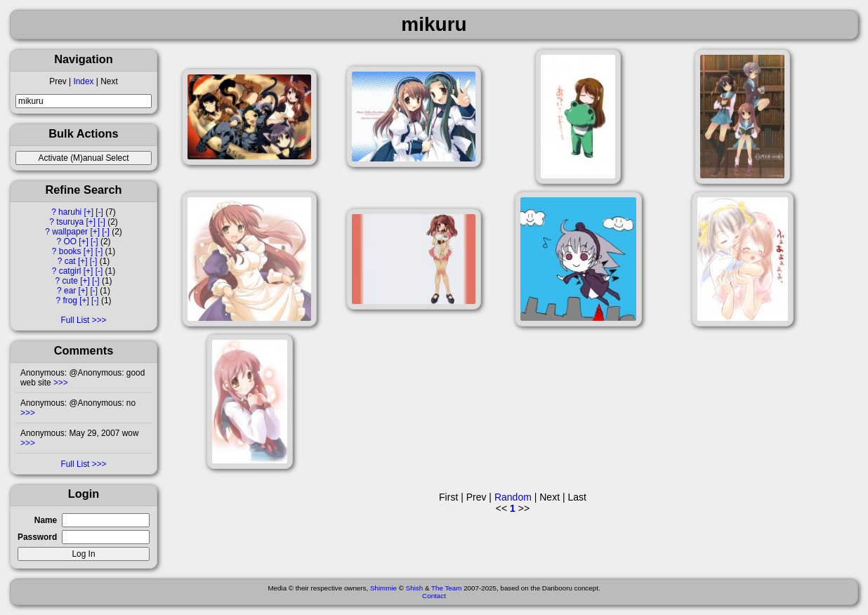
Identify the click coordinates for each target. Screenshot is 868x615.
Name (46, 520)
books (70, 251)
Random (513, 497)
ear (70, 291)
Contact (434, 596)
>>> (60, 383)
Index (83, 81)
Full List (75, 320)
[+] (88, 212)
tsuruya (70, 222)
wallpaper (70, 232)
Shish (415, 588)
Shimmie (383, 588)
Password (37, 537)
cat (70, 261)
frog (70, 300)
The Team (446, 588)
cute (70, 281)
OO (70, 242)
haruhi (70, 212)
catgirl (70, 271)
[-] (99, 212)
